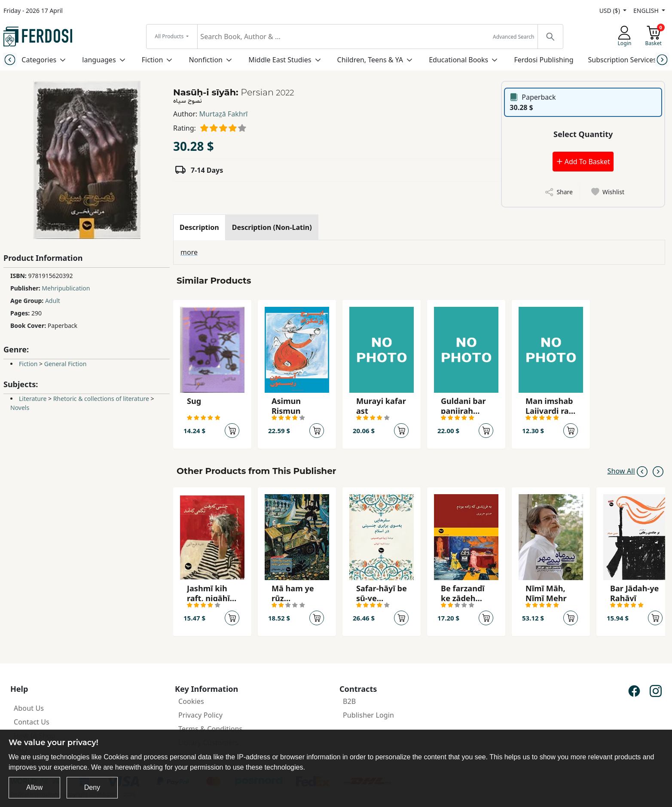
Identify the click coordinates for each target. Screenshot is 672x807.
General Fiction (66, 364)
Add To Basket (583, 162)
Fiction (153, 60)
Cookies (191, 701)
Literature (33, 399)
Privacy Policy (200, 715)
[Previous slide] (10, 60)
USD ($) (611, 11)
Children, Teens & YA (370, 60)
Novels (20, 408)
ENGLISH (647, 11)
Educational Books (458, 60)
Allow (34, 787)
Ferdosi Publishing (544, 60)
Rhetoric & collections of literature (101, 399)
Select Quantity (583, 134)
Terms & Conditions (210, 729)
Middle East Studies (280, 60)
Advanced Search (513, 37)
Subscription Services (622, 60)
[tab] (199, 227)
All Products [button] (170, 36)
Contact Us (32, 722)
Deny (92, 787)
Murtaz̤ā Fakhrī (224, 114)
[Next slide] (662, 60)
